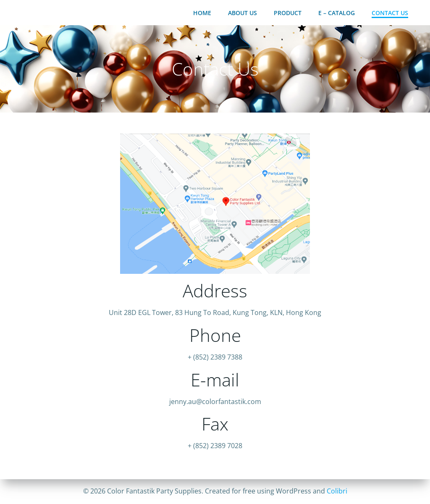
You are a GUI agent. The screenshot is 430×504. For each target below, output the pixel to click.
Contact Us (390, 13)
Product (288, 13)
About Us (243, 13)
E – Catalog (337, 13)
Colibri (337, 491)
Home (202, 13)
